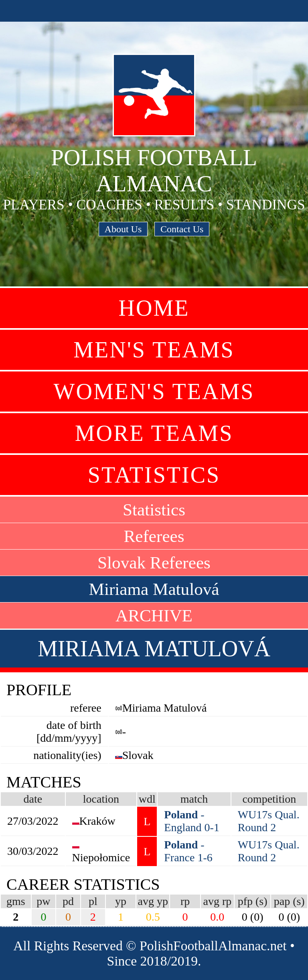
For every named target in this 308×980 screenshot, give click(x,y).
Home (154, 308)
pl (93, 901)
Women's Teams (154, 392)
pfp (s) (253, 901)
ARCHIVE (154, 616)
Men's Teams (154, 350)
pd (68, 901)
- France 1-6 (188, 851)
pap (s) (289, 901)
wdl (147, 799)
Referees (154, 536)
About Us (123, 229)
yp (121, 901)
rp (185, 901)
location (101, 799)
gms (16, 901)
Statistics (154, 475)
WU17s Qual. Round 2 (269, 821)
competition (269, 799)
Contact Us (182, 229)
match (194, 799)
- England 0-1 (192, 821)
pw (43, 901)
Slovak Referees (154, 563)
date (33, 799)
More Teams (154, 433)
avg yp (153, 901)
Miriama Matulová (154, 589)
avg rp (217, 901)
